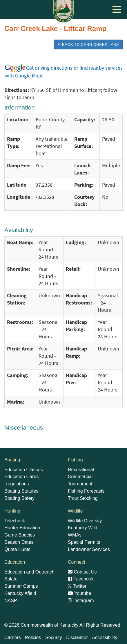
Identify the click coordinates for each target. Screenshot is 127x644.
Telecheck (15, 521)
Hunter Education (22, 528)
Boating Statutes (21, 491)
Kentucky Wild (82, 528)
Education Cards (21, 477)
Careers (13, 637)
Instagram (81, 601)
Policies (33, 637)
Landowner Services (89, 549)
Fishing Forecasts (86, 491)
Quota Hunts (17, 549)
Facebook (81, 579)
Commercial (80, 477)
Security (54, 637)
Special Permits (84, 542)
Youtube (79, 593)
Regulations (17, 484)
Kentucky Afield (20, 593)
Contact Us (82, 572)
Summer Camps (21, 586)
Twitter (77, 586)
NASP (11, 601)
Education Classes (24, 470)
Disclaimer (77, 637)
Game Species (20, 535)
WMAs (75, 535)
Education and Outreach (29, 572)
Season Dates (19, 542)
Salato (11, 579)
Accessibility (105, 637)
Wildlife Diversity (85, 521)
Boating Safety (19, 498)
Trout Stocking (83, 498)
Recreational (81, 470)
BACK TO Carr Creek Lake (88, 44)
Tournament (80, 484)
